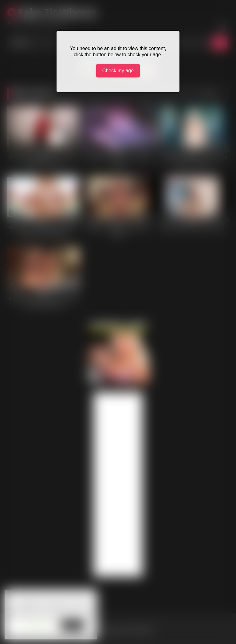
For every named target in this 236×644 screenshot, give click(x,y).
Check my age (118, 71)
